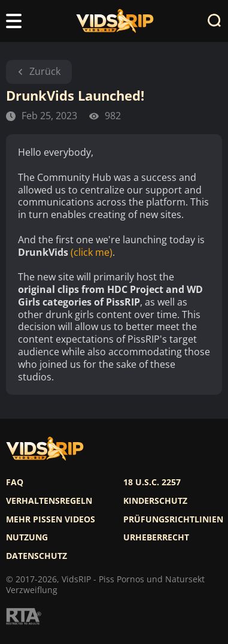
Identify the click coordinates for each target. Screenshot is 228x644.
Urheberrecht (156, 537)
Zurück (39, 71)
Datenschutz (37, 556)
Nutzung (27, 537)
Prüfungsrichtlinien (173, 519)
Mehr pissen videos (51, 519)
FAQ (15, 482)
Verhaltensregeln (49, 501)
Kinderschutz (155, 501)
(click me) (92, 253)
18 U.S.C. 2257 (152, 482)
